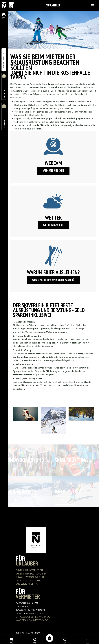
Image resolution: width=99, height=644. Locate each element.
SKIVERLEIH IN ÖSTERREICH (29, 570)
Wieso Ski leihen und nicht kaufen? (53, 280)
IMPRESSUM (34, 633)
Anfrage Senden (4, 60)
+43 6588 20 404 (35, 613)
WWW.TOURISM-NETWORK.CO (32, 620)
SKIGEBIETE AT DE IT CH (27, 584)
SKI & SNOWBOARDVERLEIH (30, 577)
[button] (91, 5)
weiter (17, 469)
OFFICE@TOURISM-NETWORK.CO (33, 617)
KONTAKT (21, 633)
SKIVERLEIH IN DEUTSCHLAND (31, 574)
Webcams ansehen (53, 171)
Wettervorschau (53, 225)
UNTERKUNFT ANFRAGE (28, 580)
